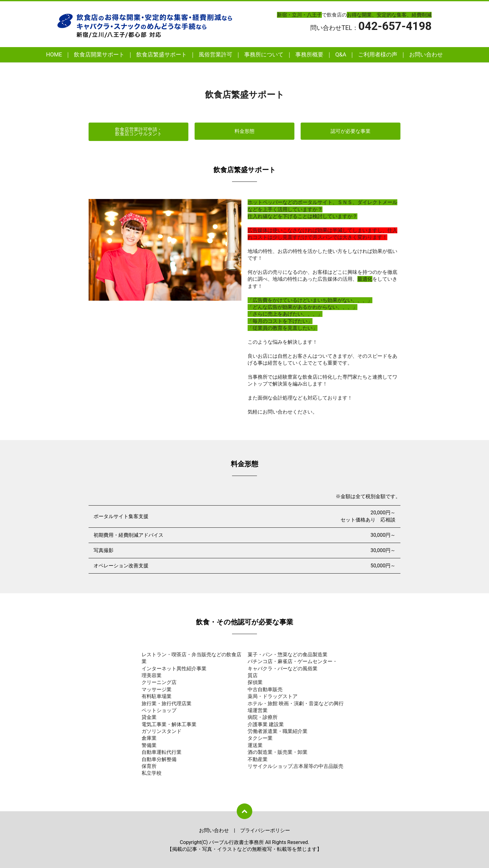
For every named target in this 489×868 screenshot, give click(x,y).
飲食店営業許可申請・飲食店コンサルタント (138, 131)
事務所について (264, 54)
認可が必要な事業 (351, 131)
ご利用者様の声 (378, 54)
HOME (54, 54)
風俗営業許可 (215, 54)
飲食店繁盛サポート (162, 54)
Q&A (341, 54)
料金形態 (244, 131)
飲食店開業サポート (99, 54)
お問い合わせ (426, 54)
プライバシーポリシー (265, 830)
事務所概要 (309, 54)
